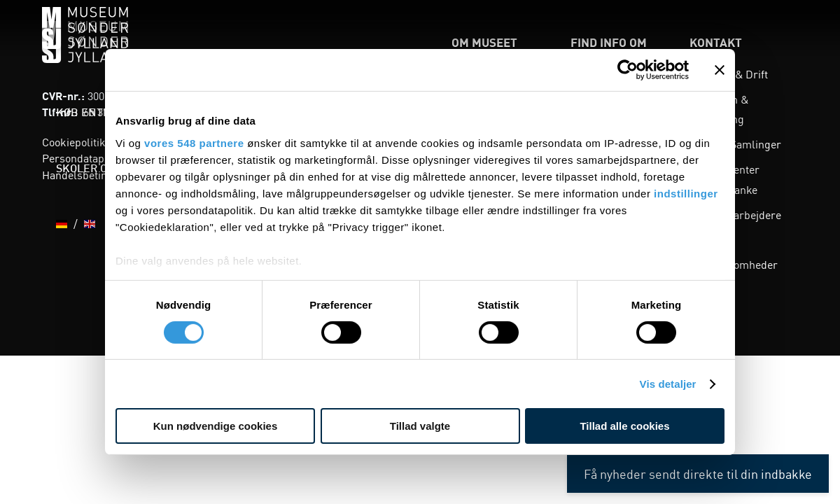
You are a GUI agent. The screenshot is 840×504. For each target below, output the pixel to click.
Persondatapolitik (85, 157)
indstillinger (686, 193)
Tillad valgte (420, 426)
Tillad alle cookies (624, 426)
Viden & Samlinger (735, 143)
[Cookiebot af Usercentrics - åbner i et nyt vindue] (628, 70)
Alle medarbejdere (735, 214)
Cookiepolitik (74, 141)
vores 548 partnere (194, 142)
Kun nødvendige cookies (216, 426)
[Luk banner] (720, 70)
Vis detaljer (668, 384)
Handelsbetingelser (90, 174)
